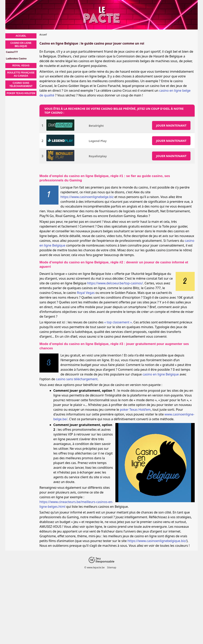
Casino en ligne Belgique (21, 45)
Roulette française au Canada (21, 74)
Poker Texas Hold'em (21, 93)
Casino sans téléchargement (21, 85)
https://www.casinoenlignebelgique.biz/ (157, 541)
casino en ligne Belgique (161, 374)
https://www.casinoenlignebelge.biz (87, 197)
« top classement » (118, 322)
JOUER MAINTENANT (171, 125)
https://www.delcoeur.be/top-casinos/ (115, 283)
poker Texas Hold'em (135, 410)
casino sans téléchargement (77, 379)
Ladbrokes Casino (16, 59)
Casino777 (12, 52)
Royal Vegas (86, 293)
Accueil (21, 36)
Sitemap (112, 567)
